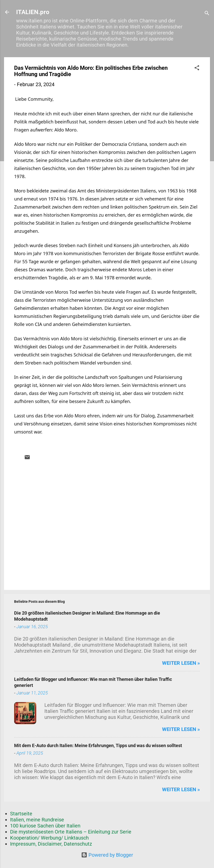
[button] (197, 68)
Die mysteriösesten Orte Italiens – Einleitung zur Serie (71, 832)
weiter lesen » (181, 663)
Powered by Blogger (107, 855)
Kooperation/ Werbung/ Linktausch (49, 838)
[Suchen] (207, 14)
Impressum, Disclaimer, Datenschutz (51, 844)
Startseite (21, 814)
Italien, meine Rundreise (37, 820)
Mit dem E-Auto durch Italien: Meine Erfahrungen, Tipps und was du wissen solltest (98, 745)
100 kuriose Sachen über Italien (45, 826)
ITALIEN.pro (33, 12)
